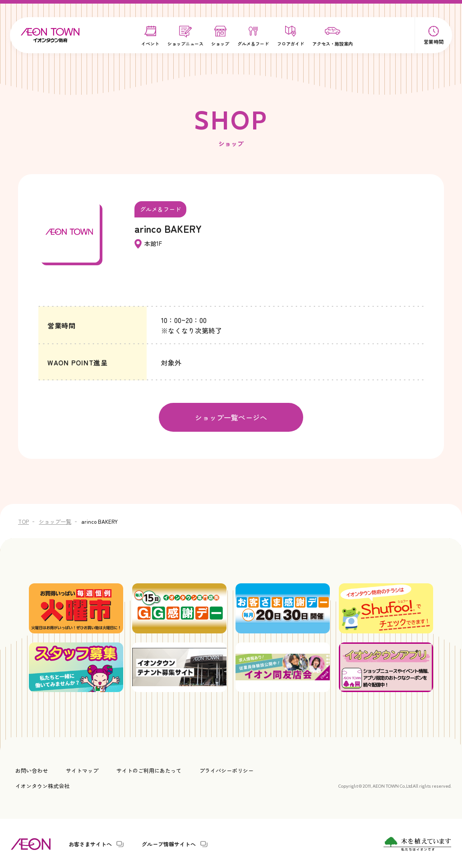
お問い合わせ (32, 769)
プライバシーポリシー (226, 769)
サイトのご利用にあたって (149, 769)
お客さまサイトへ (90, 843)
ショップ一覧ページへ (231, 417)
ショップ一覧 (55, 520)
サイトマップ (82, 769)
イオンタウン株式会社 (42, 784)
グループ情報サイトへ (169, 843)
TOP (23, 520)
